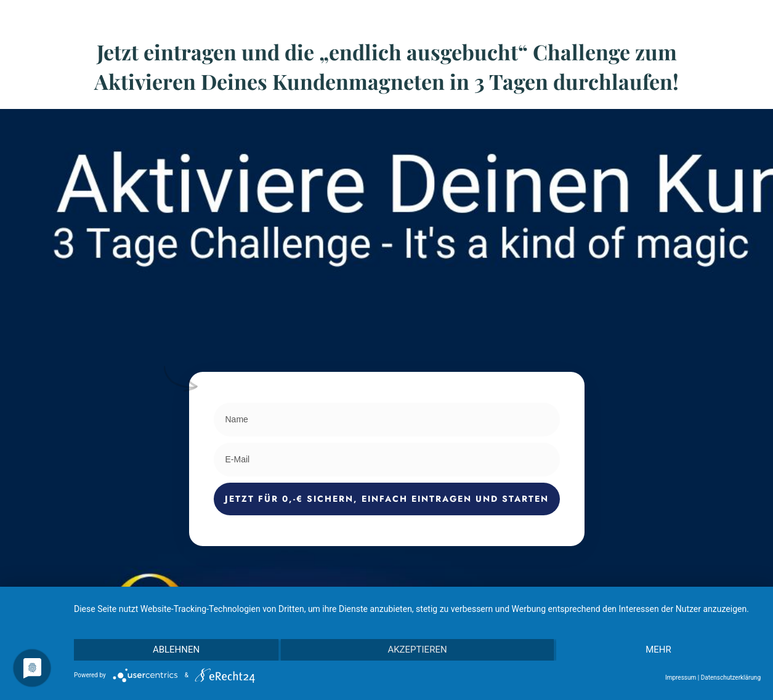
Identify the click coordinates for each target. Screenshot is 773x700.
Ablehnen (176, 650)
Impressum (681, 678)
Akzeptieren (417, 650)
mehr (658, 650)
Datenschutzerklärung (731, 678)
